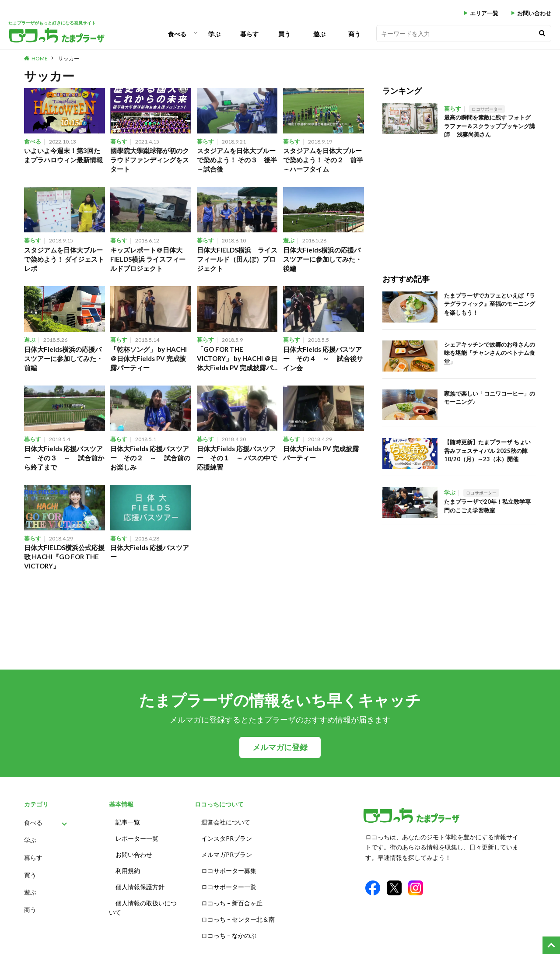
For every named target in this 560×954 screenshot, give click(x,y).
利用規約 (128, 871)
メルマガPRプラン (227, 854)
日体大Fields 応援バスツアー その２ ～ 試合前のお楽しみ (150, 458)
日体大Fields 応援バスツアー (150, 552)
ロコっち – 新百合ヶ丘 (232, 903)
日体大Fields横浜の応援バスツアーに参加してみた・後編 (322, 259)
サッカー (69, 58)
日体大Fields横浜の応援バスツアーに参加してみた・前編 (63, 358)
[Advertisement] (450, 201)
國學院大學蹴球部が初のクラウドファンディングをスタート (150, 160)
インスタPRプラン (227, 838)
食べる (177, 34)
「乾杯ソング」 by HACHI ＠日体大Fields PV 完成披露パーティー (149, 358)
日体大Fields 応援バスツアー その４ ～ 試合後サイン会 (323, 358)
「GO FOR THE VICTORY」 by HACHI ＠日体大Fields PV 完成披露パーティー (237, 359)
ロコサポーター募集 (229, 871)
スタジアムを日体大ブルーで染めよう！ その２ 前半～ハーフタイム (323, 160)
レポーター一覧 (137, 838)
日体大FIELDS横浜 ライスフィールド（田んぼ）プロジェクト (237, 259)
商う (354, 34)
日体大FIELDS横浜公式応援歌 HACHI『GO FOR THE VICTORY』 (64, 557)
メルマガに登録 (280, 747)
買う (284, 34)
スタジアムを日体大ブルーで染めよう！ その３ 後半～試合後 (237, 160)
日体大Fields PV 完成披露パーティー (321, 453)
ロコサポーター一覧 (229, 887)
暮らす (249, 34)
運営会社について (226, 822)
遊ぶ (319, 34)
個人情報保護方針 (140, 887)
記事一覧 (128, 822)
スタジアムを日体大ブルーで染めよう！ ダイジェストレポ (64, 259)
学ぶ (214, 34)
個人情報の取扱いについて (143, 908)
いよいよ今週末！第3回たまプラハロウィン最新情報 (63, 155)
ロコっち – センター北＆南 (238, 919)
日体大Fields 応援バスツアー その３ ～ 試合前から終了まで (64, 458)
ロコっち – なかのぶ (229, 935)
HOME (40, 58)
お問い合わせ (534, 13)
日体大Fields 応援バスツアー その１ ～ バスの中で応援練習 (237, 458)
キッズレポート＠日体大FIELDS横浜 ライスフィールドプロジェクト (148, 259)
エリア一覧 (484, 13)
